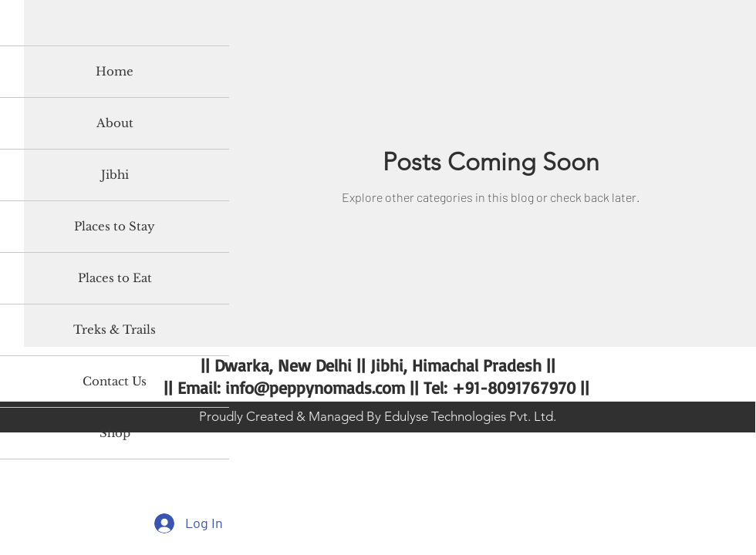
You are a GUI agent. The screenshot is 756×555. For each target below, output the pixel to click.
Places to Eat (115, 278)
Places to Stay (115, 226)
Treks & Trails (115, 330)
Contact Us (115, 381)
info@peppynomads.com (315, 387)
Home (115, 71)
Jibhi (115, 175)
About (115, 123)
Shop (115, 433)
